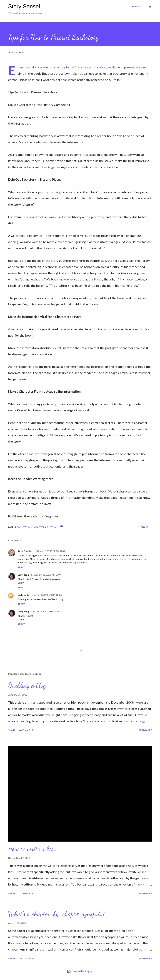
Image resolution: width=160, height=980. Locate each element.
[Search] (136, 7)
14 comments (26, 730)
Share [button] (145, 527)
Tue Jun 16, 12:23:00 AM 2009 (46, 612)
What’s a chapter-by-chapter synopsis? (57, 914)
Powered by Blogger (80, 971)
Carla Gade (23, 595)
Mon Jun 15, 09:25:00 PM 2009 (47, 595)
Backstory (24, 527)
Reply (21, 567)
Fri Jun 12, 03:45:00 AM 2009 (50, 551)
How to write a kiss (32, 849)
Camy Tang (23, 575)
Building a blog (27, 685)
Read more (145, 730)
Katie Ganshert (26, 551)
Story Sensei (24, 6)
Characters (38, 527)
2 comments (26, 893)
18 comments (26, 958)
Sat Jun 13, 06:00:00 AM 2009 (46, 575)
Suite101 (52, 527)
